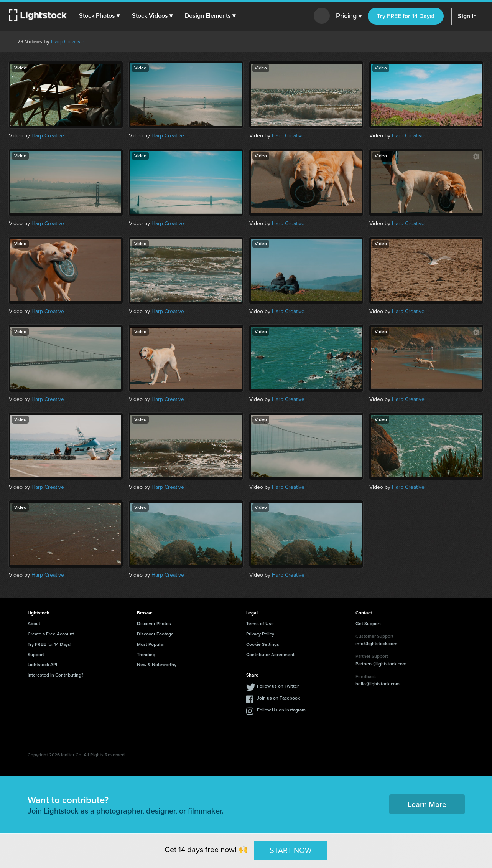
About (34, 624)
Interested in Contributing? (56, 675)
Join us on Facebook (278, 698)
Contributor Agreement (270, 655)
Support (36, 655)
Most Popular (151, 644)
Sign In (467, 16)
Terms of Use (260, 624)
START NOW (291, 850)
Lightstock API (42, 665)
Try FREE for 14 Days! (406, 16)
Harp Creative (67, 42)
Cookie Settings (263, 644)
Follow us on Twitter (278, 686)
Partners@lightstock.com (381, 664)
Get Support (368, 624)
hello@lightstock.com (378, 684)
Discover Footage (155, 634)
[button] (99, 16)
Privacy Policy (260, 634)
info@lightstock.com (376, 644)
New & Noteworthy (157, 665)
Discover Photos (154, 624)
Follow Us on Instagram (281, 710)
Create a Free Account (51, 634)
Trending (146, 655)
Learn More (427, 804)
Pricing (349, 16)
